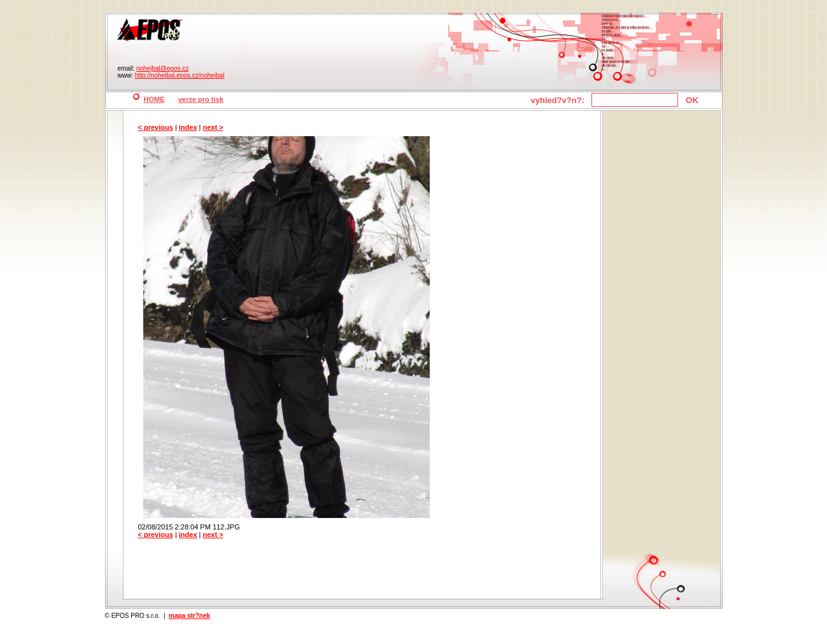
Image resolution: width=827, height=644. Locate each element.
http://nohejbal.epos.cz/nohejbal (180, 75)
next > (213, 127)
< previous (156, 127)
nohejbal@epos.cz (162, 68)
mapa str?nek (189, 616)
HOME (154, 99)
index (188, 127)
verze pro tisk (201, 99)
